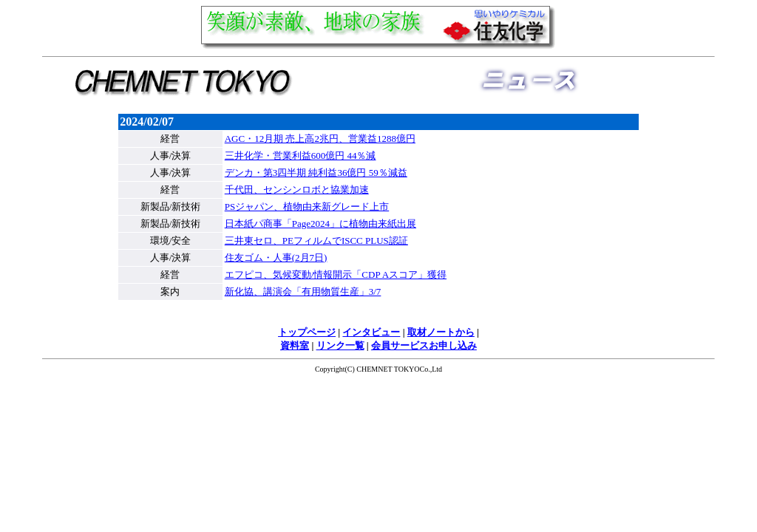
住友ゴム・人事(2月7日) (276, 258)
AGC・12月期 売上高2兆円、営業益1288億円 (320, 139)
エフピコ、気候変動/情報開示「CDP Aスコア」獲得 (336, 274)
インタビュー (371, 332)
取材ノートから (441, 332)
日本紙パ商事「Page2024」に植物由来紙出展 (320, 224)
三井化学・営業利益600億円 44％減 (301, 156)
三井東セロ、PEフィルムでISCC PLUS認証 (316, 241)
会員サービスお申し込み (424, 345)
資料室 (295, 345)
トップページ (307, 332)
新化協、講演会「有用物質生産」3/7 (303, 291)
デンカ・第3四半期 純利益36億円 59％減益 (316, 173)
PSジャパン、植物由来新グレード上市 (307, 207)
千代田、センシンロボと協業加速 (297, 190)
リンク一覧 (340, 345)
